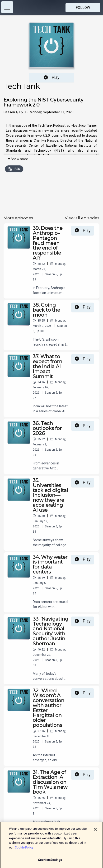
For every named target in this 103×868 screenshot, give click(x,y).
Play (51, 77)
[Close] (95, 831)
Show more (18, 159)
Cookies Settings (50, 862)
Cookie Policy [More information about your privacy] (24, 849)
